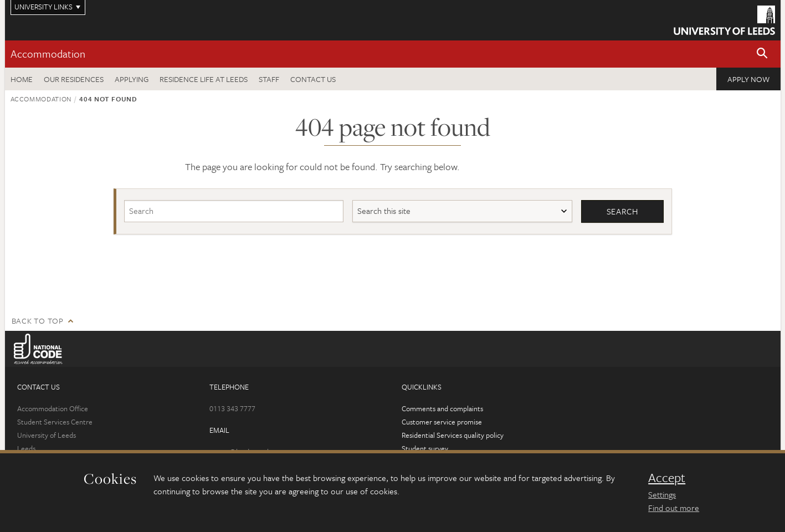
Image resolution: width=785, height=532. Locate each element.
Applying (132, 79)
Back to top (38, 321)
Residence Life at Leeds (204, 79)
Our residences (74, 79)
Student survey (425, 448)
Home (22, 79)
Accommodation (48, 53)
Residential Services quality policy (453, 435)
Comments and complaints (442, 408)
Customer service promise (442, 422)
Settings (662, 494)
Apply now (748, 79)
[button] (762, 54)
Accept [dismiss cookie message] (667, 478)
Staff (269, 79)
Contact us (313, 79)
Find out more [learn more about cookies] (674, 508)
